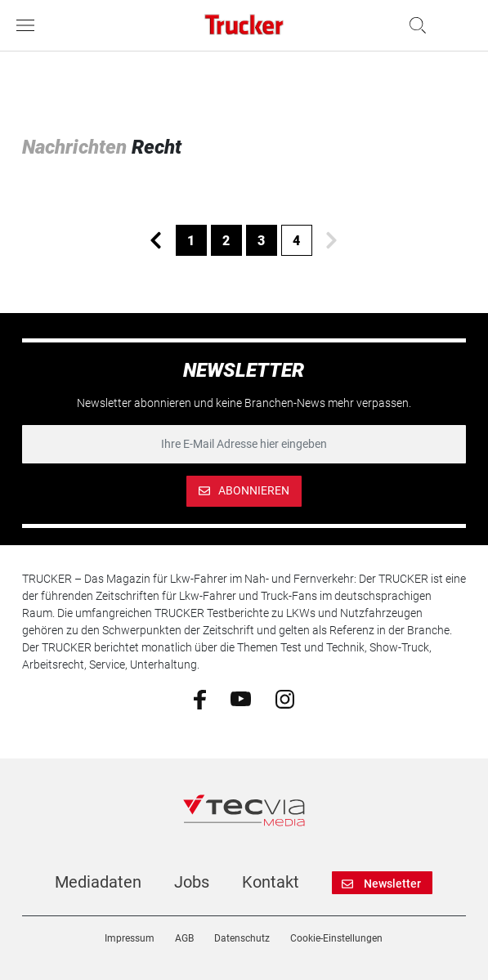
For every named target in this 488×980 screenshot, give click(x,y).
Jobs (192, 882)
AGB (184, 938)
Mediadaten (98, 882)
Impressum (130, 938)
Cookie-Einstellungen (336, 938)
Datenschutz (242, 938)
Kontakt (271, 882)
